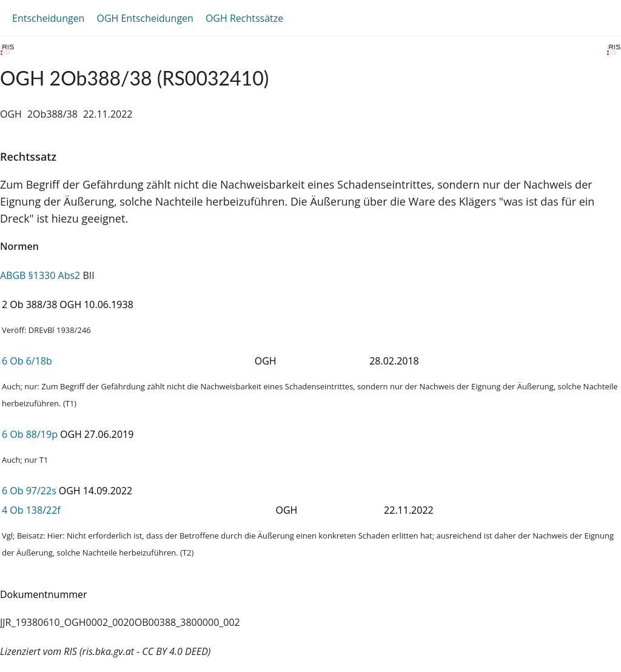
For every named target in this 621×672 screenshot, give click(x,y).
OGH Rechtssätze (244, 18)
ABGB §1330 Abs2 (40, 275)
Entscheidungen (48, 18)
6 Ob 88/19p (30, 434)
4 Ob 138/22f (31, 510)
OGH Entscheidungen (145, 18)
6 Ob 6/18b (27, 361)
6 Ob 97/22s (29, 491)
